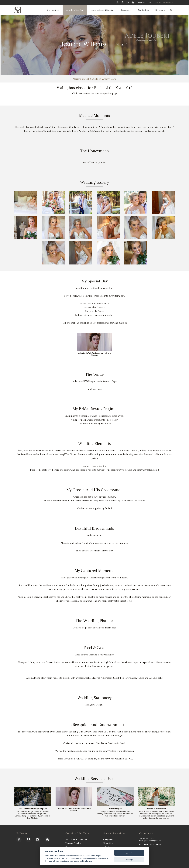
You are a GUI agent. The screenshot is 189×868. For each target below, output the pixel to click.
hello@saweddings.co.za (150, 841)
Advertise (107, 847)
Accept (129, 853)
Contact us (143, 10)
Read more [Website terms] (87, 861)
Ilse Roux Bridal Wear (156, 809)
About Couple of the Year (76, 839)
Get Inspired (53, 10)
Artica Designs (115, 809)
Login (150, 2)
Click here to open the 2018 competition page (94, 93)
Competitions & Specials (103, 10)
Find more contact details (150, 844)
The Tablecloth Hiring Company (33, 809)
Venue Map (108, 843)
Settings (129, 860)
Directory (160, 10)
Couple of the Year (75, 10)
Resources (126, 10)
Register (141, 2)
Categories (108, 839)
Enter (68, 847)
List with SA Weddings (164, 2)
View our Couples (73, 843)
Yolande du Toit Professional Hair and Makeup (94, 354)
